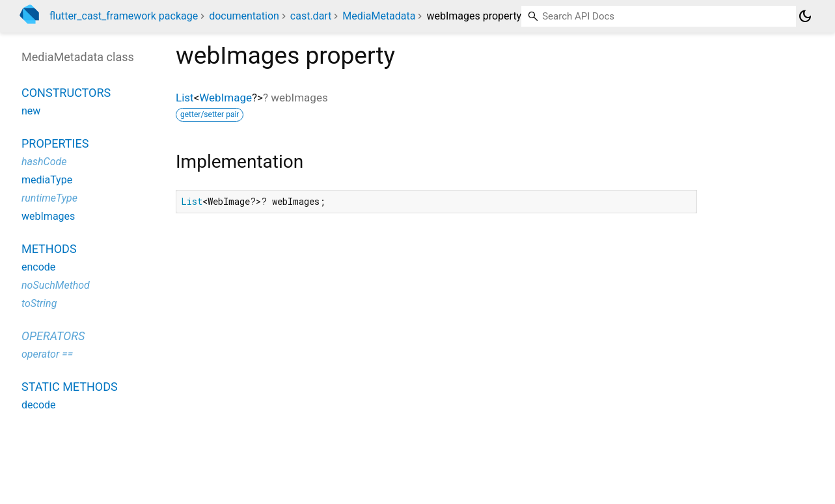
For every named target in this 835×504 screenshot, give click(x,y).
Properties (55, 143)
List (185, 98)
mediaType (47, 180)
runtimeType (49, 198)
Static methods (70, 387)
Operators (53, 336)
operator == (47, 354)
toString (39, 303)
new (31, 111)
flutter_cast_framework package (124, 16)
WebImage (226, 98)
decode (39, 405)
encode (38, 267)
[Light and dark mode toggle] (805, 16)
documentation (244, 16)
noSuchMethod (56, 285)
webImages (48, 216)
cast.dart (311, 16)
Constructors (66, 93)
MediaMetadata (379, 16)
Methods (49, 249)
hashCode (44, 162)
